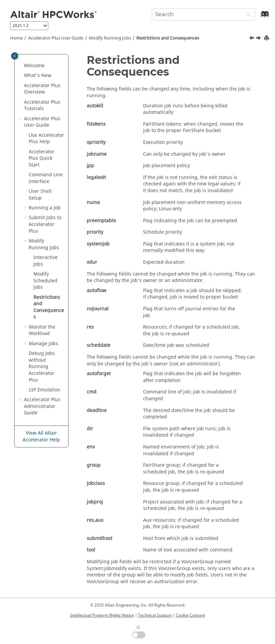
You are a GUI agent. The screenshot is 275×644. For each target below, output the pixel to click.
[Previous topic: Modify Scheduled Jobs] (252, 39)
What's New (38, 75)
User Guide (56, 38)
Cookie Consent (190, 615)
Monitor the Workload (42, 330)
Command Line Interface (46, 178)
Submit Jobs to (45, 224)
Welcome (34, 66)
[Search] (247, 15)
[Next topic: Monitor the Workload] (259, 39)
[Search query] (203, 15)
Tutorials (42, 106)
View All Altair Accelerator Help (41, 436)
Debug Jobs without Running (42, 367)
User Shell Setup (40, 195)
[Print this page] (267, 38)
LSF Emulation (45, 390)
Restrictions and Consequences (168, 38)
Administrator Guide (42, 406)
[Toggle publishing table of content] (15, 56)
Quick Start (42, 158)
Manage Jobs (43, 344)
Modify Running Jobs (110, 38)
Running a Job (45, 208)
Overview (42, 89)
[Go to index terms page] (258, 17)
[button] (21, 66)
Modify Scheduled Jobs (45, 281)
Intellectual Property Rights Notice (102, 615)
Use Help (46, 139)
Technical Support (155, 615)
